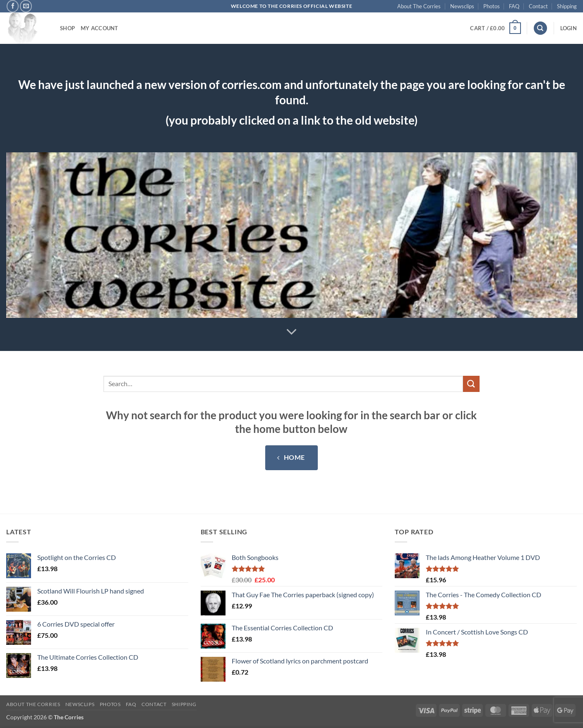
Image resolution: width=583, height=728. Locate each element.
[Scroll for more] (292, 332)
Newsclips (462, 6)
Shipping (567, 6)
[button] (495, 28)
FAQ (514, 6)
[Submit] (471, 384)
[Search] (540, 28)
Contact (538, 6)
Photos (492, 6)
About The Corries (419, 6)
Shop (67, 28)
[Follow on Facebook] (13, 6)
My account (100, 28)
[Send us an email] (26, 6)
